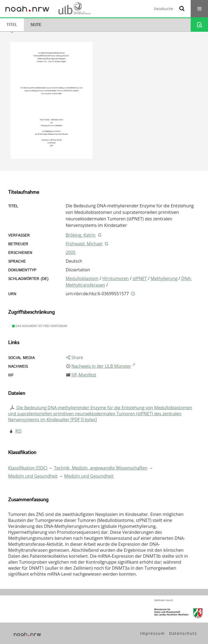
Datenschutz (183, 633)
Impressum (152, 633)
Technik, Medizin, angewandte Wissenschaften (101, 468)
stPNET (140, 278)
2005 (71, 252)
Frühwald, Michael (84, 244)
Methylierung (164, 278)
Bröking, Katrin (81, 235)
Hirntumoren (116, 278)
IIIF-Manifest (84, 375)
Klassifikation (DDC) (28, 468)
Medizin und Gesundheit (33, 476)
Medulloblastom (82, 278)
